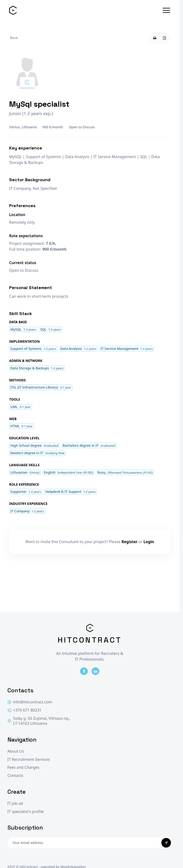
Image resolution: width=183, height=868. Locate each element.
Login (149, 542)
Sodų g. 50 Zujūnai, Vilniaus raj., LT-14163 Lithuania (39, 721)
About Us (16, 751)
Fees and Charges (23, 767)
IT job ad (15, 803)
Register (129, 542)
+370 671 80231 (25, 710)
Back (14, 38)
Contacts (15, 776)
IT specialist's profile (26, 812)
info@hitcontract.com (30, 702)
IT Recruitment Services (29, 759)
